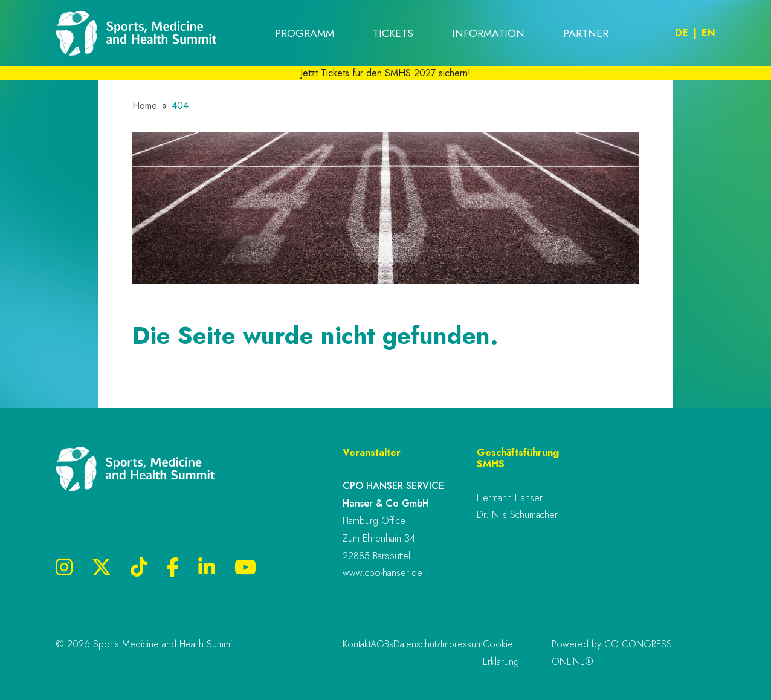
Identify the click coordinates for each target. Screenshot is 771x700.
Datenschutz (417, 644)
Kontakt (356, 644)
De (682, 33)
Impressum (462, 644)
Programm (305, 33)
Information (488, 33)
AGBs (382, 644)
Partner (586, 33)
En (708, 33)
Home (145, 106)
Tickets (393, 33)
